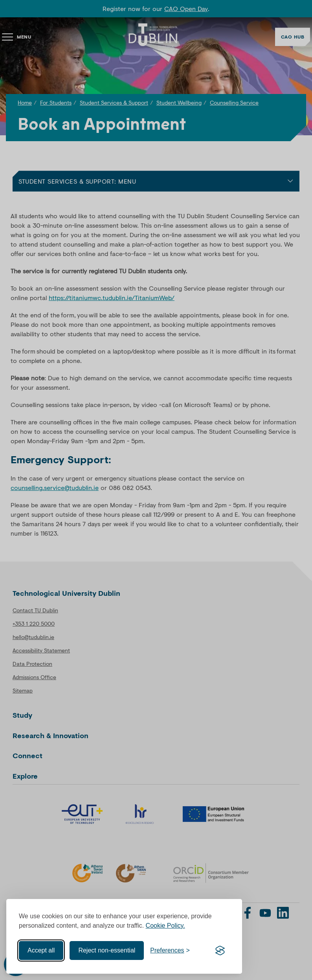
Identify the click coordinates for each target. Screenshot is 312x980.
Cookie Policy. (165, 926)
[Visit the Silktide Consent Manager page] (220, 951)
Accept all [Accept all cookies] (41, 950)
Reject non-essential (107, 950)
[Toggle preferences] (170, 951)
